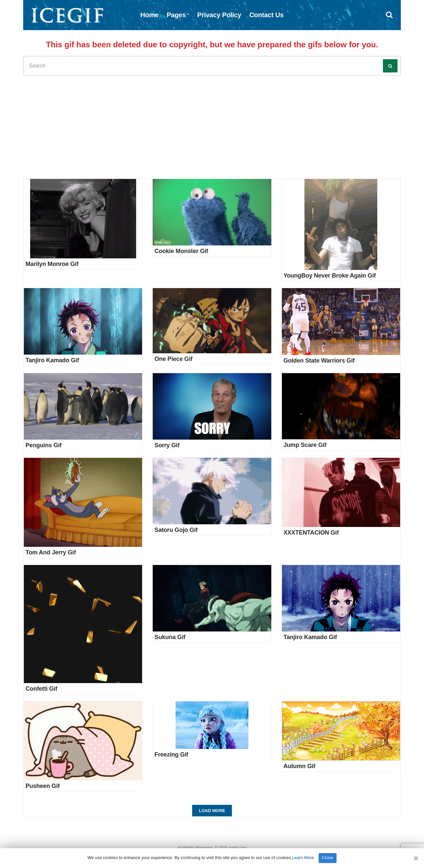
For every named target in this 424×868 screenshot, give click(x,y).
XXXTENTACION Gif (311, 533)
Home (150, 15)
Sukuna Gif (170, 637)
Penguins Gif (44, 445)
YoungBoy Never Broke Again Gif (330, 276)
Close (328, 858)
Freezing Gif (171, 755)
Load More (212, 811)
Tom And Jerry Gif (51, 552)
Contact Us (267, 15)
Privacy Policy (219, 15)
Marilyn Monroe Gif (52, 264)
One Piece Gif (173, 359)
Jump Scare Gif (305, 445)
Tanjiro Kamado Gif (52, 360)
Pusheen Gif (43, 786)
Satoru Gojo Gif (176, 530)
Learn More (303, 858)
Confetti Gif (41, 689)
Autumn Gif (299, 766)
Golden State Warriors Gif (319, 361)
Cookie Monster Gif (181, 251)
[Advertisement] (212, 125)
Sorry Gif (167, 445)
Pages (176, 15)
